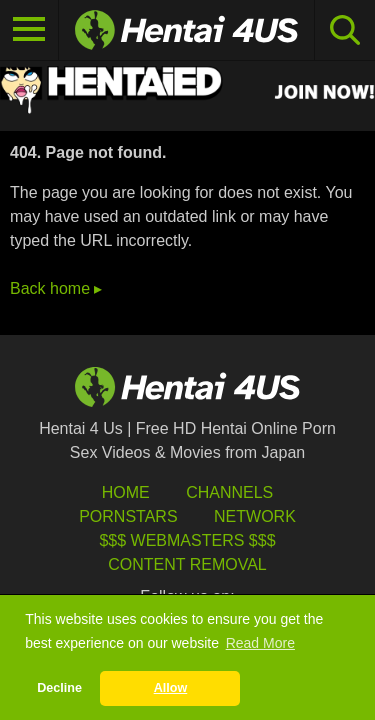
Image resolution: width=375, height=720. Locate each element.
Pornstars (128, 516)
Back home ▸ (56, 288)
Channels (229, 492)
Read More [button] (260, 643)
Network (255, 516)
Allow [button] (171, 688)
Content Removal (187, 564)
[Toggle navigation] (29, 30)
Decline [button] (59, 688)
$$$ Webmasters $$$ (187, 540)
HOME (126, 492)
